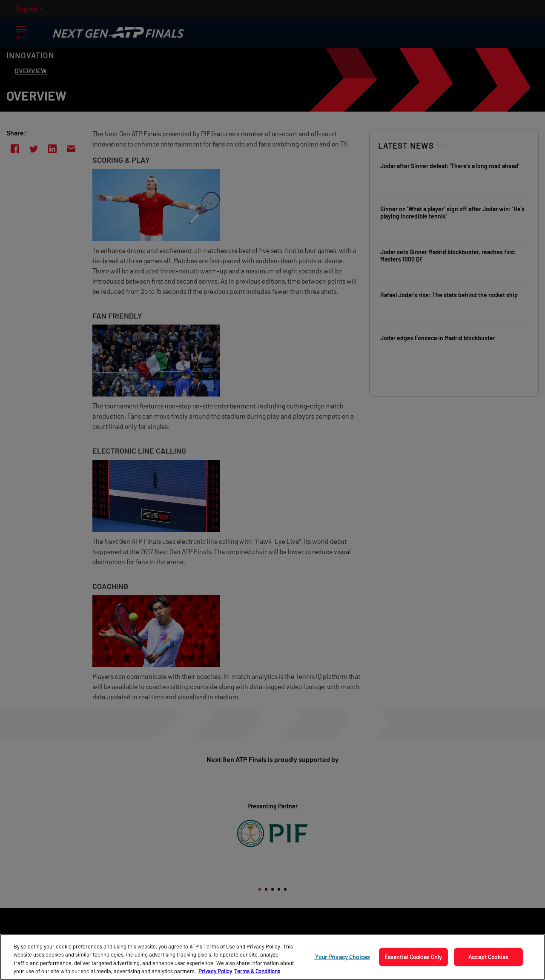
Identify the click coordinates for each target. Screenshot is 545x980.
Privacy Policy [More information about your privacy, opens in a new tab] (215, 971)
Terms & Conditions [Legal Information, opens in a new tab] (257, 971)
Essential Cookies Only (413, 957)
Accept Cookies (488, 957)
